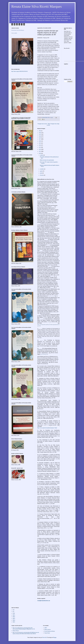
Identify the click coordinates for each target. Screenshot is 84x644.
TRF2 (14, 617)
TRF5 (14, 622)
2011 (40, 151)
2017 (40, 139)
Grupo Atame (47, 633)
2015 (40, 143)
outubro (42, 155)
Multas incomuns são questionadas (47, 160)
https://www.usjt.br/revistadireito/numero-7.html (47, 428)
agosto (41, 171)
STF (14, 610)
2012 (40, 149)
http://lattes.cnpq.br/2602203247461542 (19, 71)
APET (46, 628)
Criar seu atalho (14, 33)
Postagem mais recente (42, 124)
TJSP (14, 613)
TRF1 (14, 615)
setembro (42, 169)
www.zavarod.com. (44, 354)
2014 (40, 145)
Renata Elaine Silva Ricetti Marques (37, 6)
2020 (40, 133)
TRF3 (14, 618)
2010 (40, 153)
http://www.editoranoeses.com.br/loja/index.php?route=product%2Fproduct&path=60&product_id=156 (24, 628)
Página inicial (48, 124)
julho (41, 173)
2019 (40, 135)
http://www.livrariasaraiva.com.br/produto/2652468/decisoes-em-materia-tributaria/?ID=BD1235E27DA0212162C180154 (26, 633)
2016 (40, 141)
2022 (40, 131)
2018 (40, 137)
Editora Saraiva (48, 629)
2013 (40, 147)
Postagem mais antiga (55, 124)
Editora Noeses (16, 631)
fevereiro (42, 175)
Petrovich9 (44, 637)
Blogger (55, 637)
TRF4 (14, 620)
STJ (13, 612)
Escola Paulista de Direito (50, 631)
